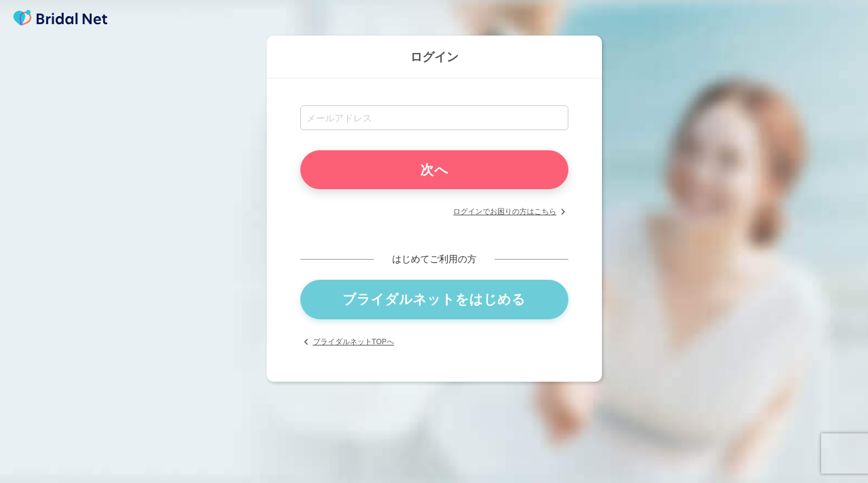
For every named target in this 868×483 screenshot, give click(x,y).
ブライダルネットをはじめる (434, 299)
